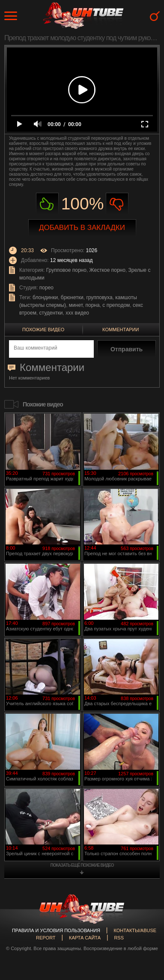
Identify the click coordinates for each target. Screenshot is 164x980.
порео (46, 288)
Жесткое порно (107, 270)
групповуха (99, 297)
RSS (119, 938)
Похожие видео (43, 330)
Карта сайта (85, 938)
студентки (51, 313)
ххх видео (77, 313)
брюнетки (72, 297)
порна (93, 305)
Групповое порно (66, 270)
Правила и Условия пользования (56, 930)
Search (155, 16)
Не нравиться (117, 204)
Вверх (145, 920)
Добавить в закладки (82, 228)
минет (76, 305)
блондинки (45, 297)
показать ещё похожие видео (82, 865)
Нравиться (47, 204)
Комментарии (121, 330)
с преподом (116, 305)
